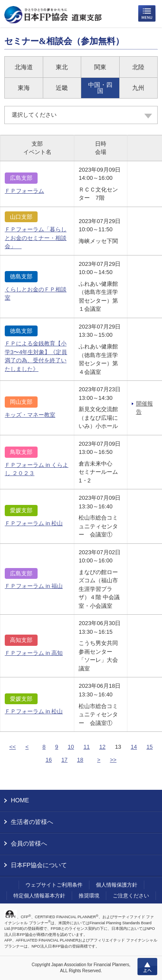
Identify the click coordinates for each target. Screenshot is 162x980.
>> (113, 760)
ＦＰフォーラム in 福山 (34, 586)
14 (134, 747)
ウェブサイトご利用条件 (54, 885)
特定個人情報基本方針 (39, 896)
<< (12, 747)
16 (48, 760)
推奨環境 (89, 896)
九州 (138, 88)
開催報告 (145, 408)
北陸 (138, 67)
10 (71, 747)
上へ (147, 967)
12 (102, 747)
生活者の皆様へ (32, 822)
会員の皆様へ (29, 843)
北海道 (24, 67)
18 (80, 760)
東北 (62, 67)
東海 (24, 88)
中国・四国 (100, 88)
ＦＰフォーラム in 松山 (34, 523)
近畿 (62, 88)
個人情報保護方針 (117, 885)
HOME (20, 800)
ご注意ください (131, 896)
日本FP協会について (39, 865)
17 (64, 760)
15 (149, 747)
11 (86, 747)
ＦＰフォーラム (24, 191)
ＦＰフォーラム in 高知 (34, 653)
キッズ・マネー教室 (30, 415)
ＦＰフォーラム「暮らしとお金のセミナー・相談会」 (36, 238)
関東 (100, 67)
